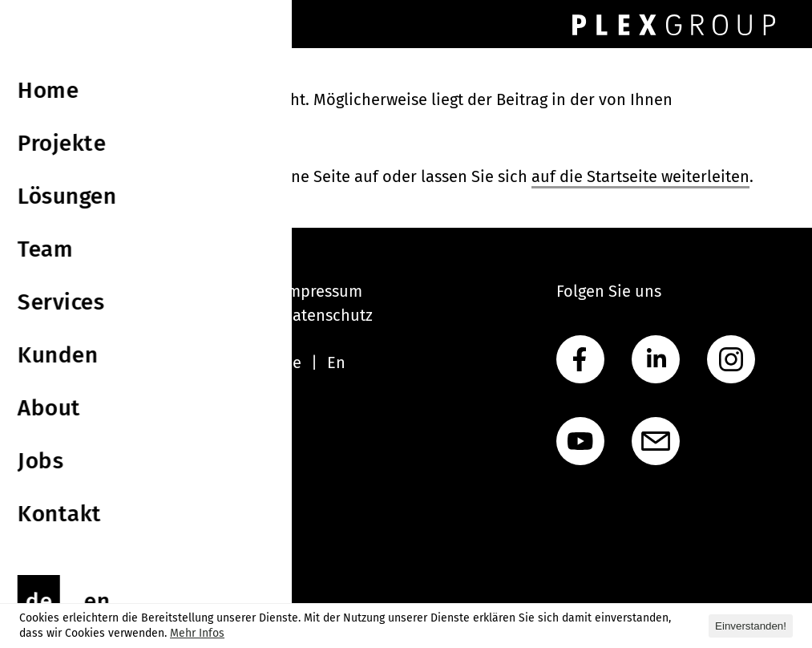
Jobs (43, 460)
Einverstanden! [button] (751, 626)
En (336, 362)
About (49, 435)
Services (58, 387)
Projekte (58, 315)
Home (49, 291)
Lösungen (63, 339)
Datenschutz (327, 315)
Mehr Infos (197, 633)
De (292, 362)
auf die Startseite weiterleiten (640, 176)
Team (46, 363)
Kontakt (56, 484)
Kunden (56, 411)
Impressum (322, 291)
